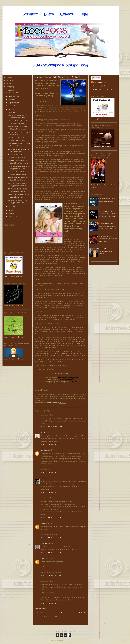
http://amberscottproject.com (68, 378)
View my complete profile (102, 89)
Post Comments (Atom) (52, 617)
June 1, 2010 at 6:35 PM (51, 538)
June (10, 112)
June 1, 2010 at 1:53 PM (51, 444)
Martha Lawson (46, 558)
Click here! (73, 382)
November (12, 96)
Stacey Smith (45, 523)
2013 (8, 80)
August (11, 106)
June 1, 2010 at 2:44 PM (51, 518)
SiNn (42, 478)
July (10, 109)
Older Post (83, 612)
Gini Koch (44, 432)
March (11, 213)
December (12, 93)
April (11, 210)
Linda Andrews (46, 543)
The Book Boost (100, 82)
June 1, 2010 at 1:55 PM (51, 472)
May (10, 207)
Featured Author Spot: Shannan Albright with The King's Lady (107, 239)
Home (61, 612)
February (12, 216)
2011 (8, 87)
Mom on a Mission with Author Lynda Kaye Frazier (105, 251)
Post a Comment (40, 609)
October (11, 99)
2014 (8, 77)
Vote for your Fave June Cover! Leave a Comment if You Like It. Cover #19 (107, 226)
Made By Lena (72, 640)
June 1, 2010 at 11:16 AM (52, 427)
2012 (8, 84)
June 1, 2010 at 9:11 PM (51, 575)
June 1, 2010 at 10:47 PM (52, 603)
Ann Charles (45, 450)
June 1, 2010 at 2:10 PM (51, 492)
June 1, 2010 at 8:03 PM (51, 553)
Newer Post (39, 612)
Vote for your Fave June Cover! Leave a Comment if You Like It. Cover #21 (107, 214)
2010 (8, 90)
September (12, 103)
